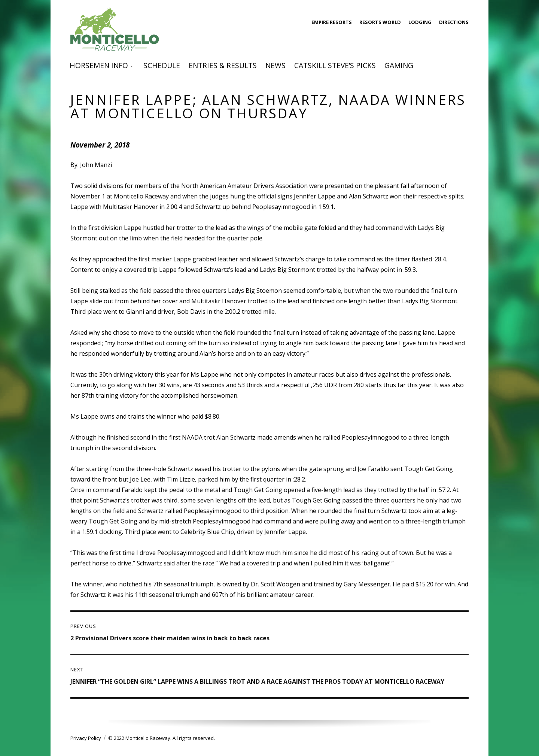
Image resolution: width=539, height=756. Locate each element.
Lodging (420, 22)
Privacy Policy (86, 738)
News (275, 65)
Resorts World (380, 22)
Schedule (162, 65)
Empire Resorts (332, 22)
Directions (454, 22)
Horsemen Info (99, 65)
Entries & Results (223, 65)
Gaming (399, 65)
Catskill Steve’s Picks (335, 65)
